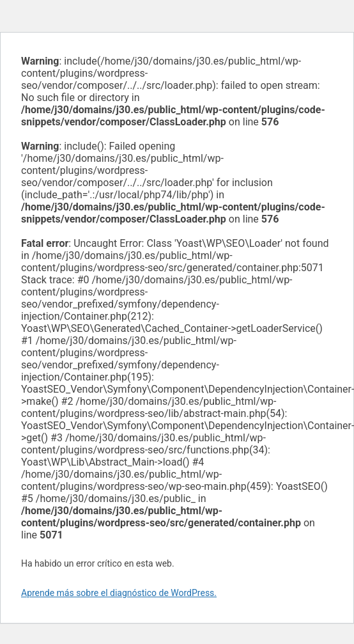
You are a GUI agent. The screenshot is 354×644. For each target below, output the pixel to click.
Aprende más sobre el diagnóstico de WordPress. (119, 593)
